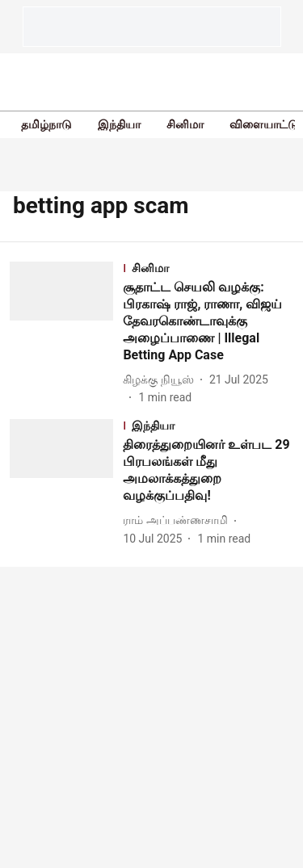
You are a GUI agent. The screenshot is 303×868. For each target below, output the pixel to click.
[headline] (208, 321)
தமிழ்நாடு (46, 124)
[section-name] (208, 269)
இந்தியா (119, 124)
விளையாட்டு (264, 124)
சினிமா (185, 124)
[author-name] (161, 380)
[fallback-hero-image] (66, 334)
